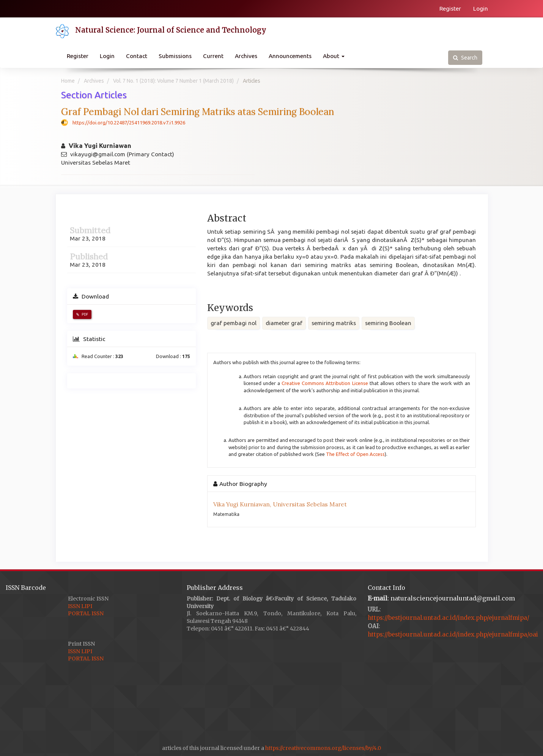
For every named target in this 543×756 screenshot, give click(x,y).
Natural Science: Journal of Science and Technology (171, 30)
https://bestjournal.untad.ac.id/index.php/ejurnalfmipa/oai (453, 634)
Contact (137, 56)
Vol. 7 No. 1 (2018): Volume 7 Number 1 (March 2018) (173, 81)
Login (481, 9)
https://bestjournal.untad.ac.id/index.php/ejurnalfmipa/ (449, 618)
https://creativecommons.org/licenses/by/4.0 (323, 748)
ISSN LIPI (80, 606)
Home (68, 81)
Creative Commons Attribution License (325, 383)
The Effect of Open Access (355, 454)
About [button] (334, 56)
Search (465, 58)
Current (213, 56)
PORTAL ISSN (86, 613)
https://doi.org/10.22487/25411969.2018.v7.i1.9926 (129, 123)
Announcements (290, 56)
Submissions (175, 56)
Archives (246, 56)
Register (450, 9)
